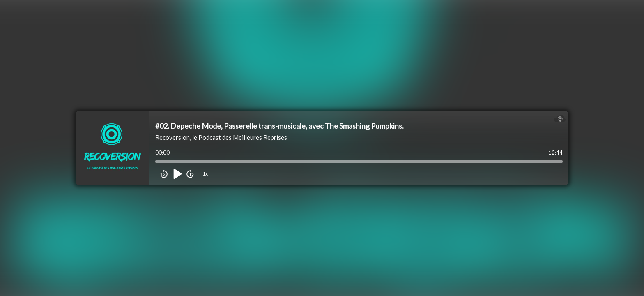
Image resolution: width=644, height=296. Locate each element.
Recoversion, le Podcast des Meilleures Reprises (221, 137)
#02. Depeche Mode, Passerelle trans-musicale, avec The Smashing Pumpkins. (279, 126)
